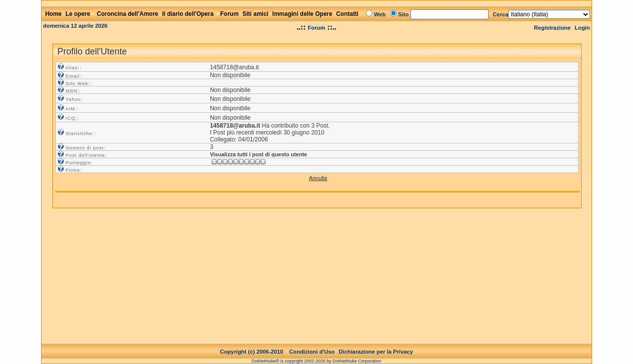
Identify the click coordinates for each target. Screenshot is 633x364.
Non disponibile (230, 75)
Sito (403, 14)
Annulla (318, 178)
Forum (316, 28)
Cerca (500, 14)
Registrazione (552, 28)
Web (380, 14)
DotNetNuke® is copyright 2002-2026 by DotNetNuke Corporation (316, 353)
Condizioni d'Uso (312, 344)
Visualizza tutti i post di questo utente (258, 154)
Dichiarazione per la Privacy (376, 344)
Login (582, 28)
